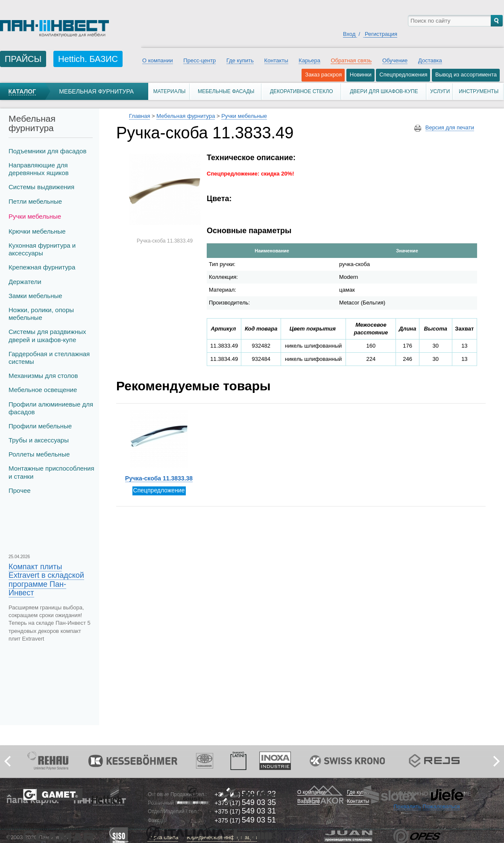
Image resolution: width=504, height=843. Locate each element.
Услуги (440, 91)
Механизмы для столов (43, 376)
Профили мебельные (40, 426)
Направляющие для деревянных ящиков (39, 169)
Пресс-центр (199, 60)
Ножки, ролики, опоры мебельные (41, 314)
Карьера (309, 60)
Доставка (430, 60)
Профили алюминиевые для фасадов (51, 408)
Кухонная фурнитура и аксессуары (42, 249)
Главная (139, 116)
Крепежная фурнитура (42, 267)
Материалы (170, 91)
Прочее (20, 490)
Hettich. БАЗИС (88, 59)
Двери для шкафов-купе (384, 91)
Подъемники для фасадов (47, 151)
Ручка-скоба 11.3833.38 (159, 478)
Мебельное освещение (43, 390)
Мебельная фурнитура (96, 91)
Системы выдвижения (41, 187)
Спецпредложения (403, 75)
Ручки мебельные (35, 216)
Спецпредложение (159, 490)
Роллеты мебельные (39, 454)
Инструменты (479, 91)
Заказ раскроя (323, 75)
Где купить (240, 60)
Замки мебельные (35, 296)
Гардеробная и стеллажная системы (49, 358)
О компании (158, 60)
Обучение (395, 60)
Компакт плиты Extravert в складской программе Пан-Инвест (46, 580)
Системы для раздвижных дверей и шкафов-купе (47, 335)
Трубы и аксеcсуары (39, 440)
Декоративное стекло (302, 91)
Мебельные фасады (226, 91)
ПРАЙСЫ (23, 59)
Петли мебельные (35, 201)
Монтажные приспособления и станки (51, 472)
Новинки (361, 75)
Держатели (25, 282)
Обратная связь (351, 60)
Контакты (276, 60)
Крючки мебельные (37, 231)
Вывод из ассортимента (466, 75)
